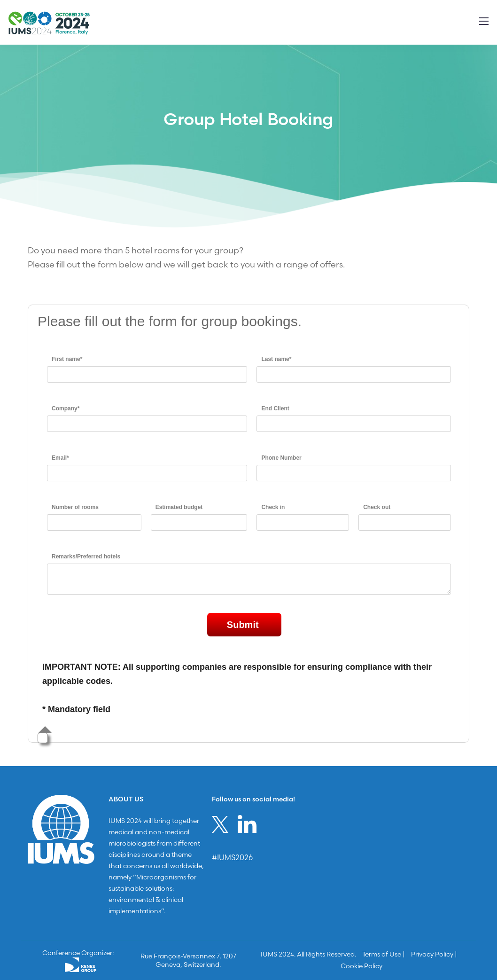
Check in (273, 507)
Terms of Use (382, 954)
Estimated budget (179, 507)
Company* (66, 408)
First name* (67, 359)
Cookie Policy (361, 966)
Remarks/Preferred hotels (86, 557)
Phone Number (281, 458)
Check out (377, 507)
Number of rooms (75, 507)
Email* (60, 458)
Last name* (276, 359)
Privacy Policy (432, 954)
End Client (275, 408)
